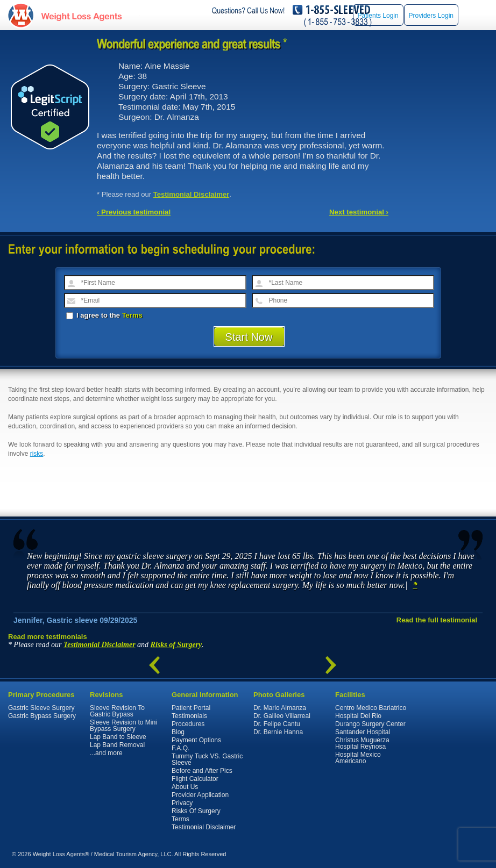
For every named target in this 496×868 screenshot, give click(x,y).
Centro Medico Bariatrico (371, 708)
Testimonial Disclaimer (192, 194)
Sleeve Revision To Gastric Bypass (117, 711)
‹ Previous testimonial (134, 212)
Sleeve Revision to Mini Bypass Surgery (123, 726)
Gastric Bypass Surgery (42, 716)
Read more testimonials (48, 637)
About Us (185, 787)
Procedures (188, 724)
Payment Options (196, 740)
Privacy (182, 803)
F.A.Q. (180, 748)
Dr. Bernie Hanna (278, 732)
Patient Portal (191, 708)
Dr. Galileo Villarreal (282, 716)
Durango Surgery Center (370, 724)
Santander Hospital (363, 732)
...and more (106, 753)
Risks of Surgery (176, 645)
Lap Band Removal (117, 745)
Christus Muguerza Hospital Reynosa (362, 743)
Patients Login (378, 16)
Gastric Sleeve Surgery (41, 708)
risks (37, 454)
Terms (132, 315)
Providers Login (431, 16)
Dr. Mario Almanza (280, 708)
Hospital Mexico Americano (358, 758)
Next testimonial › (359, 212)
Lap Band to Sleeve (118, 737)
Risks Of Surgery (196, 811)
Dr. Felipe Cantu (277, 724)
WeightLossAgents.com (81, 15)
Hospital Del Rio (358, 716)
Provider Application (200, 795)
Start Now (249, 337)
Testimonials (189, 716)
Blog (178, 732)
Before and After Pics (202, 771)
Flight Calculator (195, 779)
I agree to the (104, 315)
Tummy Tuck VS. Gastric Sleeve (207, 759)
